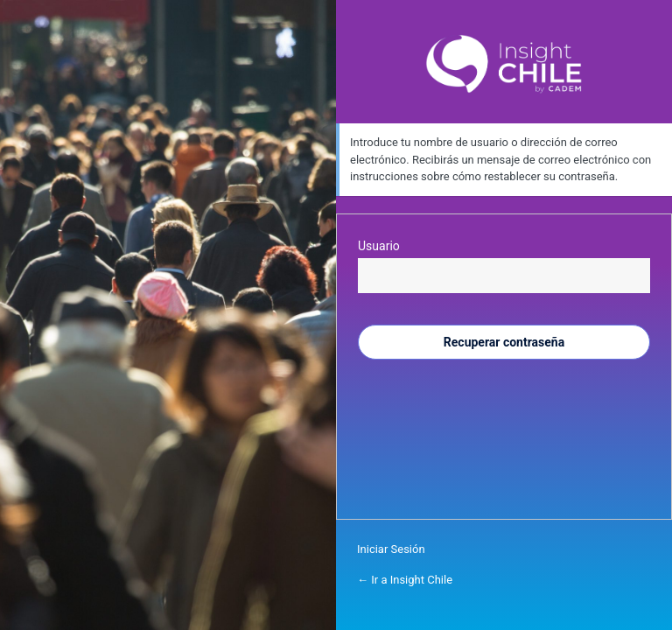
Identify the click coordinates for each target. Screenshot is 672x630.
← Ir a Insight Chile (405, 580)
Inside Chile (504, 64)
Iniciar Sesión (391, 549)
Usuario (379, 246)
